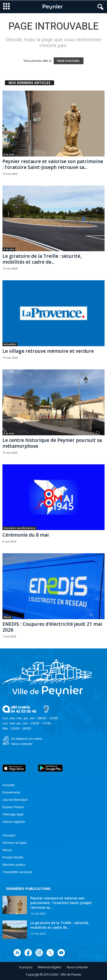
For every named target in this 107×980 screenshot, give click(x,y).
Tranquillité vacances (17, 872)
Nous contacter (22, 744)
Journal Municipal (15, 800)
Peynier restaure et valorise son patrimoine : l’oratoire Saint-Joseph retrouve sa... (53, 164)
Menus (7, 850)
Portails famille (13, 857)
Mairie (7, 617)
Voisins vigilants (14, 822)
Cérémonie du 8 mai (26, 535)
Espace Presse (13, 807)
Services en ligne (15, 843)
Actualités (10, 344)
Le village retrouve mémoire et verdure (48, 351)
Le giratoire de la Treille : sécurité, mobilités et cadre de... (42, 259)
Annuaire (9, 835)
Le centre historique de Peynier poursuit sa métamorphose (52, 443)
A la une (9, 155)
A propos (26, 967)
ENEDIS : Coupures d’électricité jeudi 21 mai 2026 (52, 627)
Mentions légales (50, 967)
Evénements (11, 792)
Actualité (9, 785)
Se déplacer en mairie (27, 739)
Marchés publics (14, 865)
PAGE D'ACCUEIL (69, 61)
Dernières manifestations (20, 528)
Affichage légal (13, 814)
